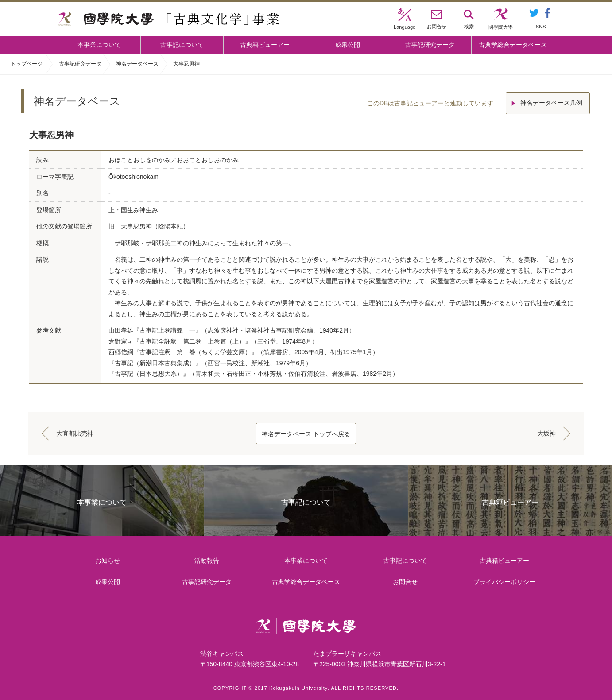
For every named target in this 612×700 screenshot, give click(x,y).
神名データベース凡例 (552, 102)
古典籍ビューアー (265, 45)
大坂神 (546, 433)
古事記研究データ (430, 45)
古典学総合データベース (513, 45)
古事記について (182, 45)
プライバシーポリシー (505, 582)
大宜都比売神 (76, 433)
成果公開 (348, 45)
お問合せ (406, 582)
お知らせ (108, 561)
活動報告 (207, 561)
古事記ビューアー (418, 102)
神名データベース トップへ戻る (306, 434)
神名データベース (137, 64)
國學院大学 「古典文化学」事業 (168, 19)
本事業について (99, 45)
